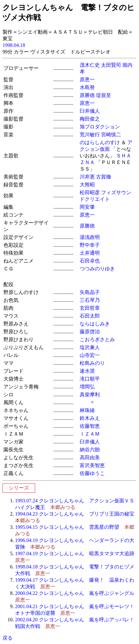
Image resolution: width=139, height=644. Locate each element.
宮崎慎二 (111, 135)
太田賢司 (111, 65)
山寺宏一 (90, 355)
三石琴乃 (90, 300)
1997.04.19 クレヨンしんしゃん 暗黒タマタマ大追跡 (75, 554)
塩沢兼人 (90, 347)
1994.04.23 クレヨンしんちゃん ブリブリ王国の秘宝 (75, 514)
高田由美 (90, 458)
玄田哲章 (90, 308)
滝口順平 (90, 379)
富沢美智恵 (92, 465)
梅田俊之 (90, 119)
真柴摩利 (90, 395)
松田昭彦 (90, 192)
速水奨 (87, 371)
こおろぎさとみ (97, 339)
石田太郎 (90, 316)
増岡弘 (87, 387)
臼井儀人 (90, 111)
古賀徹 (104, 177)
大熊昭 (87, 185)
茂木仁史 (90, 65)
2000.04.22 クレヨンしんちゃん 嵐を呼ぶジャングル (75, 593)
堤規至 (104, 95)
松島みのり (92, 363)
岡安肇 (87, 207)
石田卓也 (90, 261)
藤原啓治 (90, 332)
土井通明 (90, 253)
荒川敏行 (90, 135)
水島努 (87, 87)
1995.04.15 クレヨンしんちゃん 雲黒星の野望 (67, 527)
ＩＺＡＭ (90, 434)
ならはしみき (95, 324)
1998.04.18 (14, 45)
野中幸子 (90, 245)
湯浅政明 (90, 237)
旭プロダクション (100, 127)
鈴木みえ (90, 418)
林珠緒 (87, 410)
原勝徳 (87, 95)
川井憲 (87, 177)
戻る (8, 638)
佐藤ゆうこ (92, 473)
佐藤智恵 (90, 426)
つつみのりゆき (97, 269)
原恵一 (87, 79)
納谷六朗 (90, 450)
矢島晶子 (90, 292)
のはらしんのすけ (100, 142)
